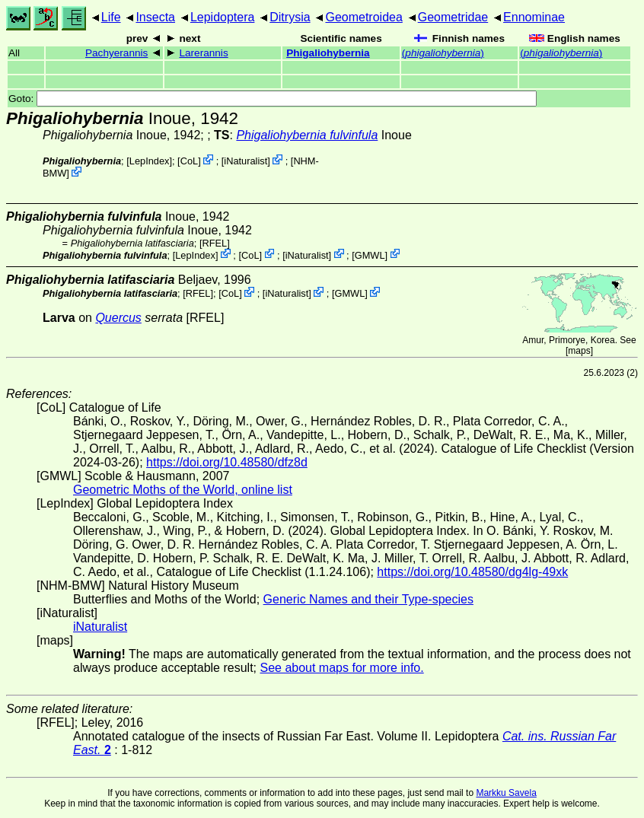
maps (579, 351)
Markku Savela (506, 793)
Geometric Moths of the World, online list (183, 490)
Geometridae (453, 17)
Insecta (155, 17)
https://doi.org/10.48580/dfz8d (227, 462)
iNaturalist (245, 161)
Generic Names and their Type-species (368, 599)
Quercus (118, 318)
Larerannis (203, 53)
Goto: (273, 99)
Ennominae (534, 17)
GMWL (370, 255)
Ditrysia (290, 17)
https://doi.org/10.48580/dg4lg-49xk (472, 572)
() (443, 53)
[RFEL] (215, 243)
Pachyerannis (116, 53)
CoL (189, 161)
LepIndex (150, 161)
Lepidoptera (223, 17)
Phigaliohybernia (328, 53)
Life (111, 17)
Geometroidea (363, 17)
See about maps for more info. (341, 668)
